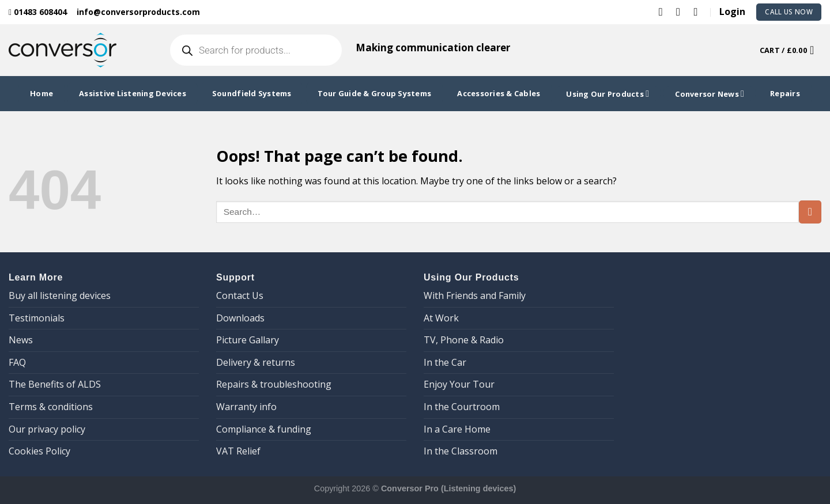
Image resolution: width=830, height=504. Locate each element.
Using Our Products (608, 94)
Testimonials (37, 318)
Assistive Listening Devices (133, 93)
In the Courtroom (462, 407)
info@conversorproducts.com (138, 12)
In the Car (445, 362)
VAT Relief (238, 451)
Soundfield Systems (252, 93)
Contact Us (240, 295)
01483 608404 (38, 12)
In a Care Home (457, 429)
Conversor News (710, 94)
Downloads (240, 318)
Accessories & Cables (499, 93)
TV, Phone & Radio (464, 340)
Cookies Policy (39, 451)
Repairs (785, 93)
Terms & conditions (51, 407)
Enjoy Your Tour (459, 384)
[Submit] (810, 212)
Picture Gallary (248, 340)
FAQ (17, 362)
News (21, 340)
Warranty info (246, 407)
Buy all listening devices (60, 295)
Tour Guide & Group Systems (375, 93)
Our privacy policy (47, 429)
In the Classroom (461, 451)
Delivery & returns (256, 362)
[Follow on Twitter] (664, 12)
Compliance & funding (264, 429)
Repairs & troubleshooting (274, 384)
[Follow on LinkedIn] (682, 12)
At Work (441, 318)
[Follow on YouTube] (699, 12)
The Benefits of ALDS (55, 384)
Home (41, 93)
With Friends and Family (475, 295)
